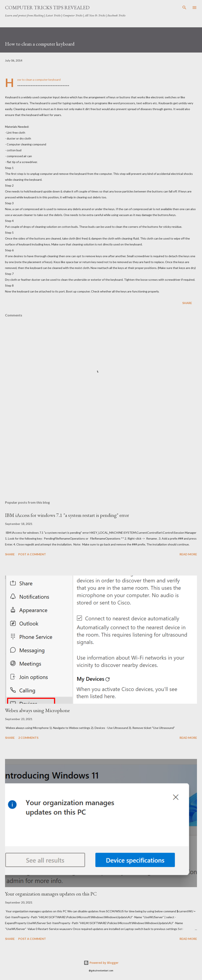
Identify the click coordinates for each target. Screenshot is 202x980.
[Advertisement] (101, 457)
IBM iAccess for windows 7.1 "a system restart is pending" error (67, 515)
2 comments (28, 738)
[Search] (184, 8)
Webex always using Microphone (37, 710)
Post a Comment (32, 554)
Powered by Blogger (101, 963)
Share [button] (187, 303)
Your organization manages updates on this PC (51, 894)
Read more (188, 554)
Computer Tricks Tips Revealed (47, 7)
